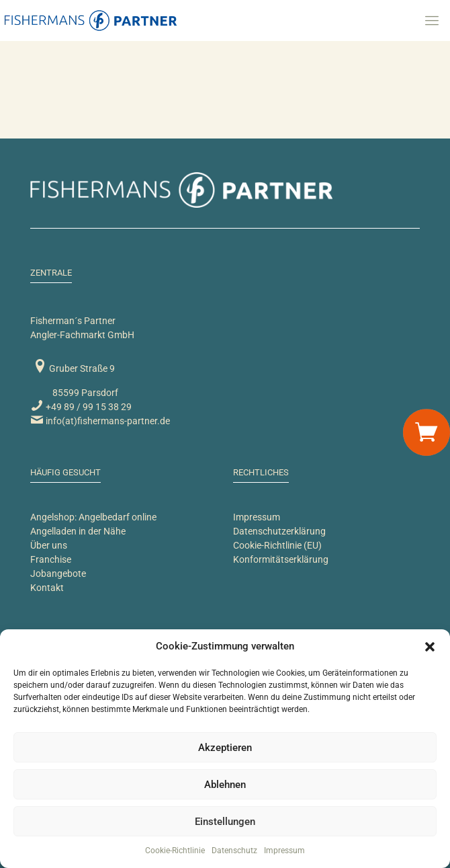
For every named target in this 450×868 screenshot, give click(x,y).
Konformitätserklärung (281, 559)
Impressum (284, 851)
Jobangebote (58, 574)
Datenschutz (234, 851)
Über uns (49, 545)
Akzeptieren (225, 748)
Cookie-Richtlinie (175, 851)
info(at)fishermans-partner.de (100, 421)
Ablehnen (225, 785)
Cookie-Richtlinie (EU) (277, 545)
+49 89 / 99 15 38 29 (81, 407)
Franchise (51, 559)
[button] (430, 647)
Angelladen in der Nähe (78, 531)
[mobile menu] (432, 20)
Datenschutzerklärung (279, 531)
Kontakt (47, 588)
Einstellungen (225, 822)
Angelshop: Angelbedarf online (93, 517)
